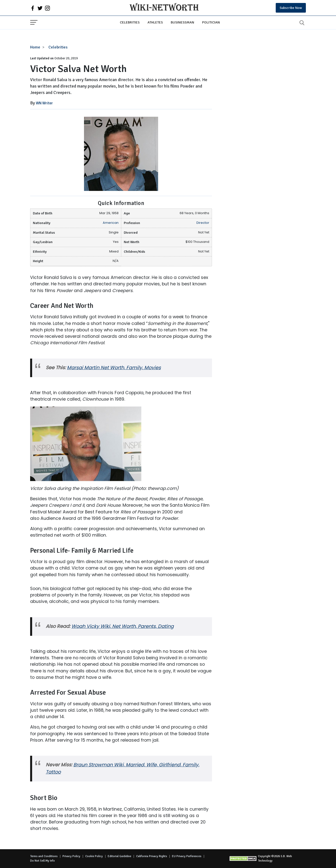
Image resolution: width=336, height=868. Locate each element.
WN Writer (44, 103)
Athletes (155, 22)
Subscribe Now (291, 8)
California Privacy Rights (152, 856)
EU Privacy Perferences (187, 856)
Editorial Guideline (119, 856)
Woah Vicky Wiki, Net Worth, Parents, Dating (123, 626)
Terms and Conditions (44, 856)
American (111, 223)
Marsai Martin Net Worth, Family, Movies (114, 368)
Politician (211, 22)
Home (35, 47)
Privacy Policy (71, 856)
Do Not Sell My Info (42, 861)
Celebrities (130, 22)
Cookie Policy (94, 856)
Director (203, 223)
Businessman (182, 22)
